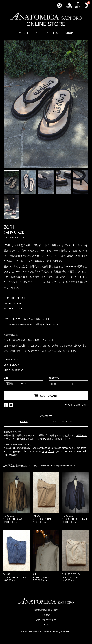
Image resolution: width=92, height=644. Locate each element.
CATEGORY (41, 33)
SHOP (69, 33)
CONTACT (46, 625)
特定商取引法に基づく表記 (46, 610)
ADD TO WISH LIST (77, 405)
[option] (46, 104)
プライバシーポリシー (46, 620)
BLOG (57, 33)
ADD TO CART (48, 396)
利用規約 (46, 615)
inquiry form (48, 452)
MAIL (25, 421)
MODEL (24, 33)
